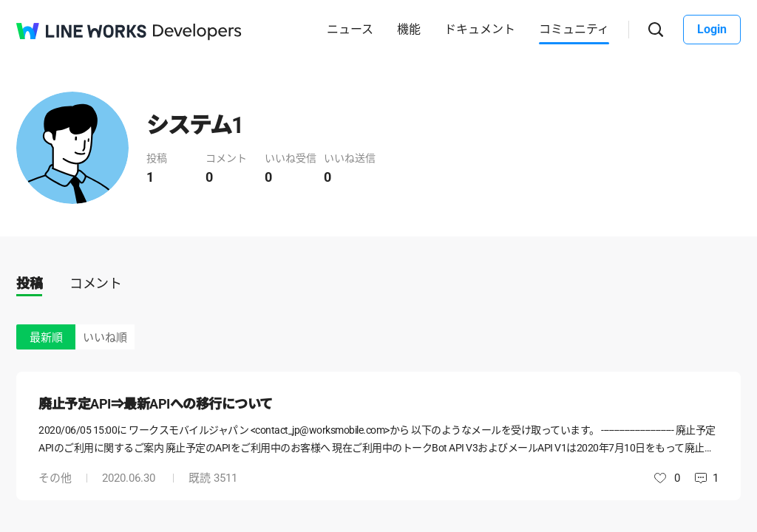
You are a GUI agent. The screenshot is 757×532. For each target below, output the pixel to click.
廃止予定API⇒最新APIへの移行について (156, 404)
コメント (95, 283)
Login (712, 29)
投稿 (29, 283)
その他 (55, 478)
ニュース (350, 29)
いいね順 (105, 338)
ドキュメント (480, 29)
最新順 (46, 338)
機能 (409, 29)
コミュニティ (574, 29)
